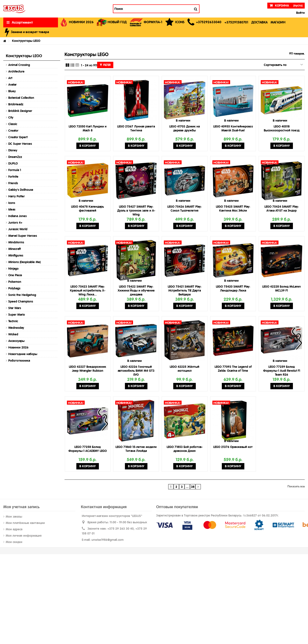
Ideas (12, 209)
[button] (204, 22)
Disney (13, 150)
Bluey (12, 91)
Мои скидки (14, 542)
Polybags (14, 288)
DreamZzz (15, 157)
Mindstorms (16, 242)
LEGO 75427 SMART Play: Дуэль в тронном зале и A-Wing (136, 211)
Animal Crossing (19, 65)
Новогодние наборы (23, 354)
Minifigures (16, 255)
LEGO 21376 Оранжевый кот (233, 447)
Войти (300, 13)
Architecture (16, 71)
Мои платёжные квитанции (25, 523)
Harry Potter (17, 196)
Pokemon (15, 282)
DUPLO (13, 163)
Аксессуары (16, 341)
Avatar (12, 85)
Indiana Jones (17, 216)
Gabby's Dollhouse (21, 190)
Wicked (13, 334)
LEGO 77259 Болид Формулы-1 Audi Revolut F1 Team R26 (282, 371)
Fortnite (13, 177)
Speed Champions (21, 301)
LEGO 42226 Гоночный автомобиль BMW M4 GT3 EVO (136, 371)
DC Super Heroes (20, 144)
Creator (13, 131)
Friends (13, 183)
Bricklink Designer (20, 111)
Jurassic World (18, 229)
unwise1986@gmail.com (108, 540)
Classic (13, 124)
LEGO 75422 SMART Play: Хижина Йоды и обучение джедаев (136, 290)
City (11, 117)
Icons (12, 203)
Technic (13, 321)
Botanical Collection (21, 98)
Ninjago (13, 269)
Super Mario (17, 315)
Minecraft (15, 249)
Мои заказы (14, 517)
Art (10, 78)
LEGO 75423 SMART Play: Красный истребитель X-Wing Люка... (88, 290)
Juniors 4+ (15, 223)
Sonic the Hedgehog (22, 295)
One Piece (15, 275)
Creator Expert (18, 137)
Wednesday (16, 328)
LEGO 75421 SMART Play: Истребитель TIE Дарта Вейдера (185, 290)
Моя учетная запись (21, 507)
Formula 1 (15, 170)
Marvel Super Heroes (23, 236)
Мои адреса (14, 529)
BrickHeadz (16, 104)
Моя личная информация (24, 536)
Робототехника (19, 361)
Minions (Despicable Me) (24, 262)
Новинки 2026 (18, 347)
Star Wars (15, 308)
